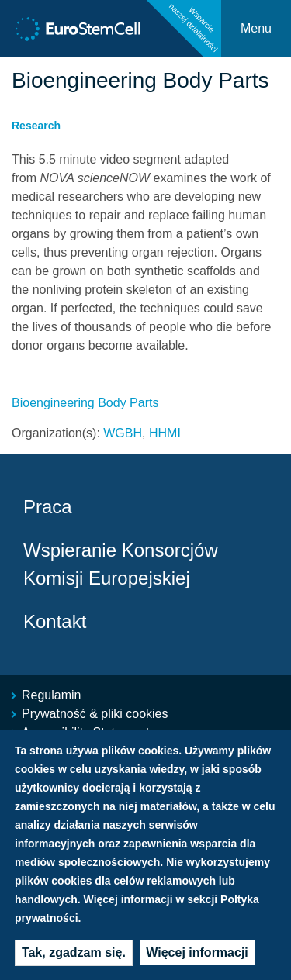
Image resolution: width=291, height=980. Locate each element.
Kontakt (55, 621)
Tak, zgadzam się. (74, 963)
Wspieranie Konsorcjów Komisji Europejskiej (121, 564)
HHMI (165, 433)
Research (36, 126)
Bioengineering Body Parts (85, 403)
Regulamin (51, 695)
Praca (48, 507)
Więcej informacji (197, 963)
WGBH (123, 433)
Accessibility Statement (86, 732)
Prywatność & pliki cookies (95, 714)
